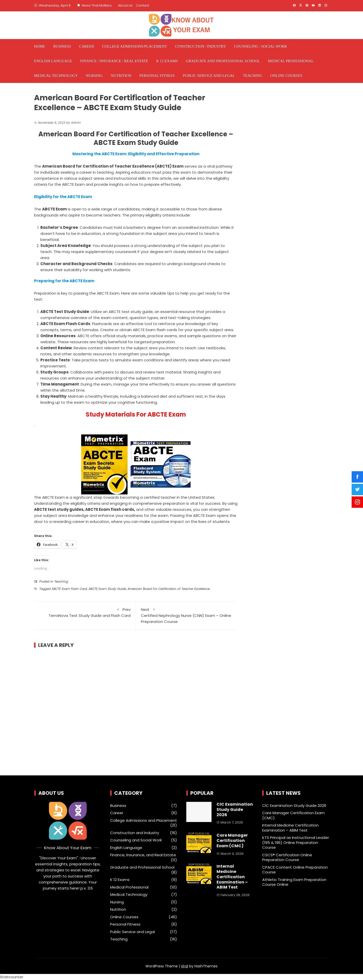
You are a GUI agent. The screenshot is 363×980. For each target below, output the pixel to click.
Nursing (94, 76)
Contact (142, 5)
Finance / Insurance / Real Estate (114, 61)
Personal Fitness (157, 76)
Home (40, 46)
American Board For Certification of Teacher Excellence (169, 589)
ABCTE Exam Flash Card (69, 589)
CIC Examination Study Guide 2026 (235, 810)
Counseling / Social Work (261, 46)
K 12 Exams (167, 61)
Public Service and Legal (209, 76)
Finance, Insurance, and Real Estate (143, 855)
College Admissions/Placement (134, 46)
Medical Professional (291, 61)
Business (62, 46)
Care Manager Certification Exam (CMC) (232, 841)
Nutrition (121, 76)
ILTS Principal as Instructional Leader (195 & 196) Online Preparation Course (296, 842)
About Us (125, 5)
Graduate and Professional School (223, 61)
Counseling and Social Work (136, 840)
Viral (184, 966)
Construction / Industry (201, 46)
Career (87, 46)
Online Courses (286, 76)
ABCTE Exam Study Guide (107, 589)
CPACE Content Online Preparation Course (295, 870)
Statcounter (12, 977)
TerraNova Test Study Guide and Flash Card (85, 612)
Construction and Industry (135, 833)
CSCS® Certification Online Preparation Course (287, 857)
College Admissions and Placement (144, 820)
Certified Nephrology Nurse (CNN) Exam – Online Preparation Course (187, 615)
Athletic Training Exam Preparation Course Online (294, 882)
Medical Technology (56, 76)
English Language (53, 61)
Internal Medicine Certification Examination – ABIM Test (232, 877)
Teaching (253, 76)
